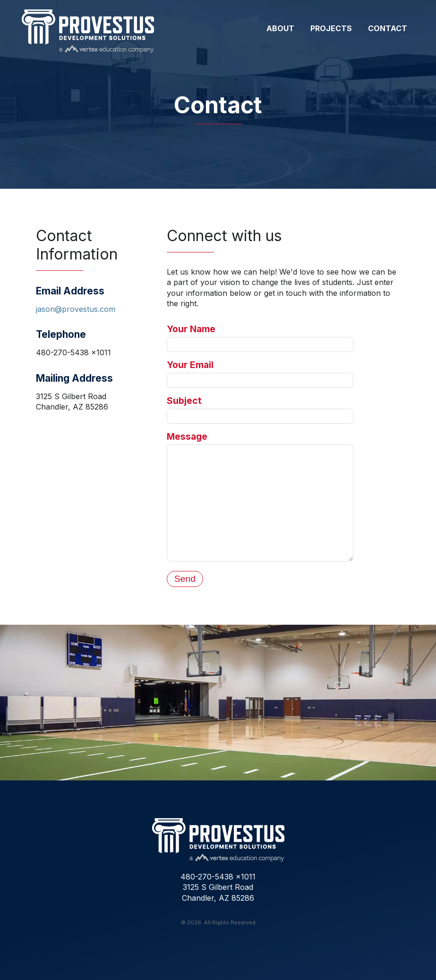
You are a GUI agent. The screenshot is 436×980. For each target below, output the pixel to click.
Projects (331, 28)
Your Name (191, 329)
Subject (184, 401)
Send (185, 579)
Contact (388, 28)
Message (187, 436)
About (280, 28)
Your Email (190, 365)
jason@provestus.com (76, 309)
